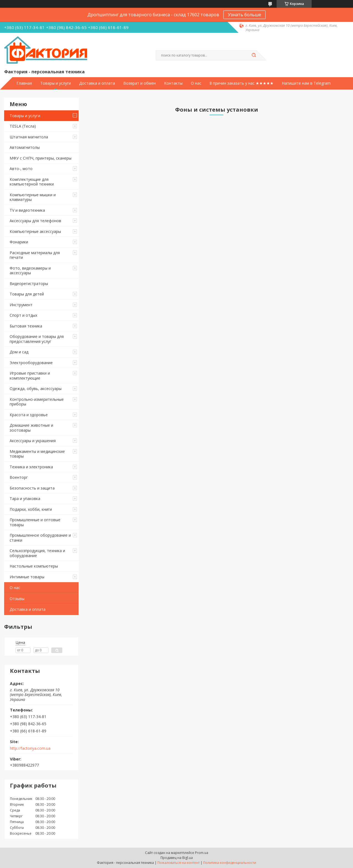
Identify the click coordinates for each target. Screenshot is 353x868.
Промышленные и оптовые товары (35, 522)
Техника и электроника (31, 467)
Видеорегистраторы (29, 283)
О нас (196, 83)
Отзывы (17, 599)
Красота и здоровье (29, 415)
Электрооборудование (31, 363)
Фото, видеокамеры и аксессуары (30, 271)
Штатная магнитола (29, 137)
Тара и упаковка (25, 499)
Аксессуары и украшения (33, 441)
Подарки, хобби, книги (31, 509)
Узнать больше (244, 15)
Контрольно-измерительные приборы (37, 402)
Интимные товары (27, 577)
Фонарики (19, 242)
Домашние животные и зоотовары (31, 428)
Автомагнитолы (25, 147)
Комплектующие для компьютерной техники (32, 182)
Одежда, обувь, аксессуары (36, 389)
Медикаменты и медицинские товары (37, 454)
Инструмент (21, 305)
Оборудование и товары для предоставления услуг (37, 339)
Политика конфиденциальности (230, 863)
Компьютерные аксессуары (35, 231)
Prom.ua (202, 853)
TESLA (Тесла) (23, 126)
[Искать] (254, 55)
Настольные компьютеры (34, 566)
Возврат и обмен (140, 83)
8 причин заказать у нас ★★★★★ (242, 83)
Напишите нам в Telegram (306, 83)
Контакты (173, 83)
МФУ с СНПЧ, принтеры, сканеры (41, 158)
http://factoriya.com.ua (30, 748)
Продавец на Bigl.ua (177, 858)
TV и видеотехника (27, 210)
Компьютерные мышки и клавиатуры (33, 197)
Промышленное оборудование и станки (40, 538)
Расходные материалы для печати (35, 255)
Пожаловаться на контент (179, 863)
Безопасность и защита (32, 488)
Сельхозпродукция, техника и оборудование (37, 553)
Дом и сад (19, 352)
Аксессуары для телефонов (35, 221)
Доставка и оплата (97, 83)
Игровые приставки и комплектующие (30, 376)
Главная (24, 83)
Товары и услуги (56, 83)
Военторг (19, 477)
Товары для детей (27, 294)
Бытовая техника (26, 326)
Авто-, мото (21, 169)
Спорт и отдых (23, 315)
